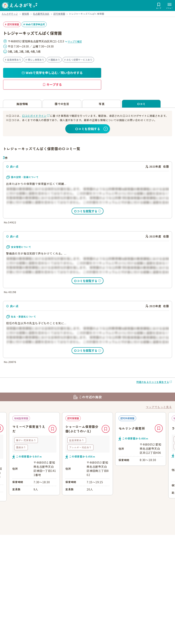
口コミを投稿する (88, 129)
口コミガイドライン (34, 116)
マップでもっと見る (159, 407)
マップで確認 (73, 41)
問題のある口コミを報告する (153, 382)
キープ (53, 429)
